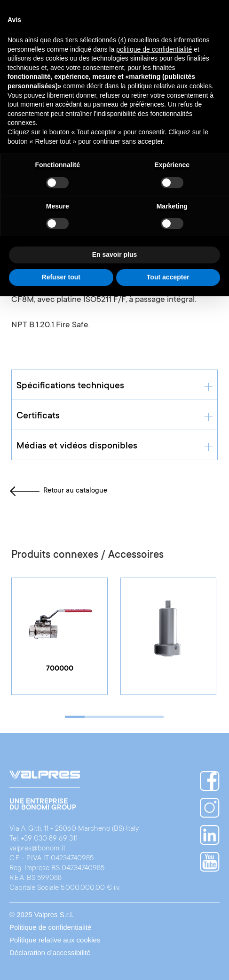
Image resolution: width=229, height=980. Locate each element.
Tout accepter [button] (168, 277)
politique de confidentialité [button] (154, 49)
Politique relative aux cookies (55, 940)
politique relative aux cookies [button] (170, 86)
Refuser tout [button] (61, 277)
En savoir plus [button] (115, 255)
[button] (75, 717)
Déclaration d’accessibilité (50, 953)
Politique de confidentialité (50, 927)
